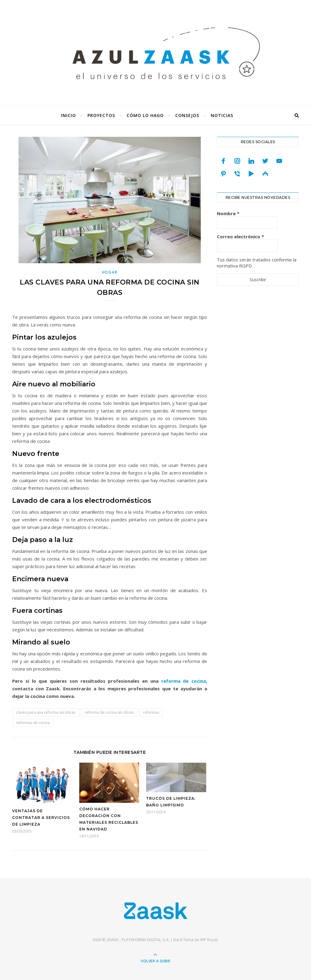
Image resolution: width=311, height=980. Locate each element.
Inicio (68, 115)
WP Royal (209, 940)
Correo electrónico (240, 236)
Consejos (187, 115)
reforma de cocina (184, 681)
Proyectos (101, 115)
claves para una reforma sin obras (46, 712)
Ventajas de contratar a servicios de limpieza (41, 818)
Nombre (228, 213)
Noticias (222, 115)
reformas (151, 712)
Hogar (110, 272)
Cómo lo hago (145, 115)
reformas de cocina (33, 723)
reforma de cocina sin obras (109, 712)
